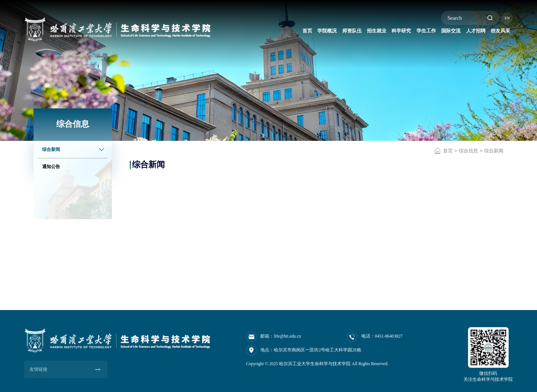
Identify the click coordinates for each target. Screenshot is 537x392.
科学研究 (368, 33)
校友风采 (497, 33)
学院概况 (271, 33)
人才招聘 (464, 33)
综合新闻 (494, 151)
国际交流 (432, 33)
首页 (245, 33)
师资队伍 (303, 33)
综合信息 (468, 151)
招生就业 (336, 33)
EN (507, 18)
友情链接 (38, 369)
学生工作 (400, 33)
